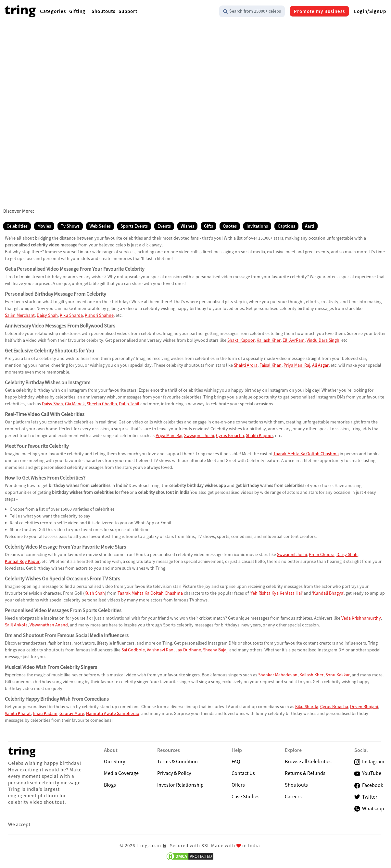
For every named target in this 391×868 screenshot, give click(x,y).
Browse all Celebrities (308, 761)
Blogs (110, 785)
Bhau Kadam (45, 713)
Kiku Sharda (71, 315)
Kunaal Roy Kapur (22, 561)
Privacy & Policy (174, 773)
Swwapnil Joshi (199, 435)
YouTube (368, 773)
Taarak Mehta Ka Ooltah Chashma (306, 454)
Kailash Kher (269, 340)
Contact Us (243, 773)
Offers (238, 785)
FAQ (236, 761)
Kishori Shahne (99, 315)
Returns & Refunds (305, 773)
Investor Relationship (180, 785)
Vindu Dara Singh (323, 340)
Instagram (369, 761)
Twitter (366, 797)
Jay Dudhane (188, 650)
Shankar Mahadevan (278, 675)
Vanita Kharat (18, 713)
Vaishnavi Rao (160, 650)
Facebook (369, 785)
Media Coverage (121, 773)
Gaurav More (72, 713)
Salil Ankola (16, 625)
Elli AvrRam (294, 340)
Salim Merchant (20, 315)
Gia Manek (75, 404)
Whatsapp (369, 808)
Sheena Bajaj (215, 650)
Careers (293, 796)
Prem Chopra (322, 554)
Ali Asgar (320, 365)
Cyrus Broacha (230, 435)
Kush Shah (95, 593)
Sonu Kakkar (338, 675)
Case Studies (246, 796)
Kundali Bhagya (328, 593)
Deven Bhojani (364, 707)
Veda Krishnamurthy (361, 618)
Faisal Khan (271, 365)
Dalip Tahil (129, 404)
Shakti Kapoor (241, 340)
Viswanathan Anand (49, 625)
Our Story (114, 761)
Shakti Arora (246, 365)
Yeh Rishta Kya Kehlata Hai (276, 593)
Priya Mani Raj (297, 365)
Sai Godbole (133, 650)
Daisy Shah (47, 315)
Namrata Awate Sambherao (113, 713)
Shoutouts (296, 785)
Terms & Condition (177, 761)
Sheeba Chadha (102, 404)
